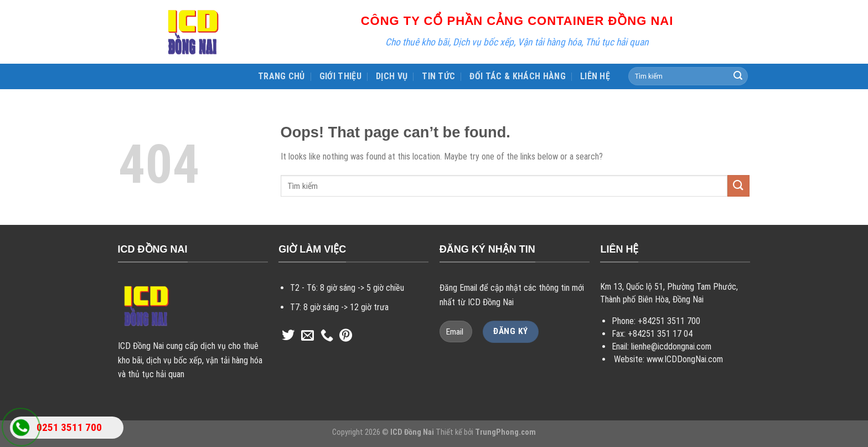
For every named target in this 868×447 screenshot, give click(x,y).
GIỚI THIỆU (340, 76)
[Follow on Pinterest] (346, 336)
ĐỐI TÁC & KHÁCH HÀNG (517, 76)
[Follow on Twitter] (288, 336)
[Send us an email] (308, 336)
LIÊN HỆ (595, 76)
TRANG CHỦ (281, 76)
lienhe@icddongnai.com (671, 346)
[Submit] (738, 76)
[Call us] (327, 336)
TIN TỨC (438, 76)
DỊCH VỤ (392, 76)
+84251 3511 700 (669, 321)
